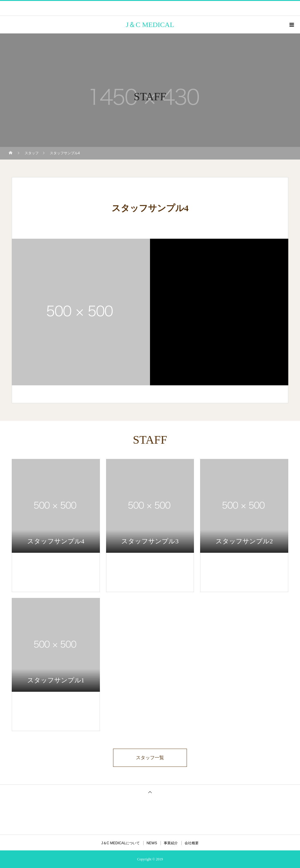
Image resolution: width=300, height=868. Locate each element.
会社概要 (192, 843)
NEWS (152, 843)
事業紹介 (171, 843)
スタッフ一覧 (150, 758)
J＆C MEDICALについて (121, 843)
